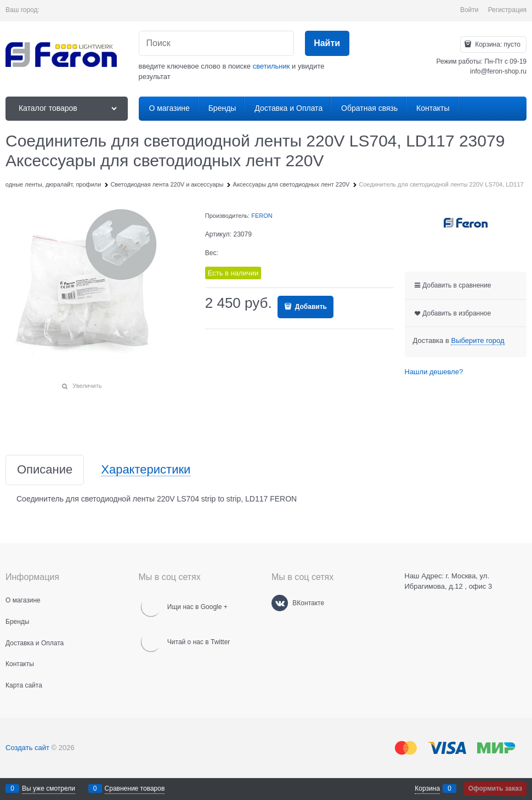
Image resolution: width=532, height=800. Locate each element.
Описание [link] (45, 470)
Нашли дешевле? (434, 372)
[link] (477, 341)
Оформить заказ (495, 788)
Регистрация (507, 10)
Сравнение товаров (135, 788)
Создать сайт (27, 748)
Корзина (427, 788)
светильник (271, 66)
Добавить (310, 307)
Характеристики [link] (146, 470)
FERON (262, 216)
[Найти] (327, 44)
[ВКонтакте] (280, 603)
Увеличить (87, 386)
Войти (469, 10)
